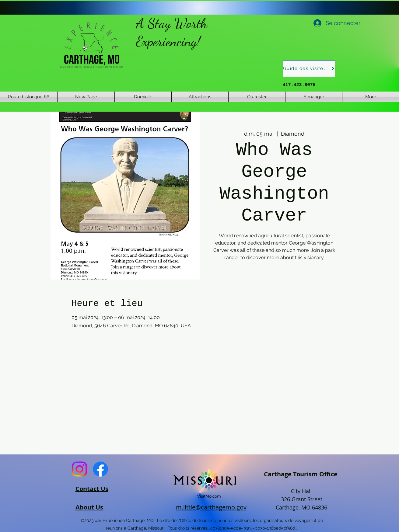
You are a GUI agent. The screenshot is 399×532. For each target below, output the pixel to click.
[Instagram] (79, 469)
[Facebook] (100, 469)
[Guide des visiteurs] (309, 69)
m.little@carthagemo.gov (211, 507)
